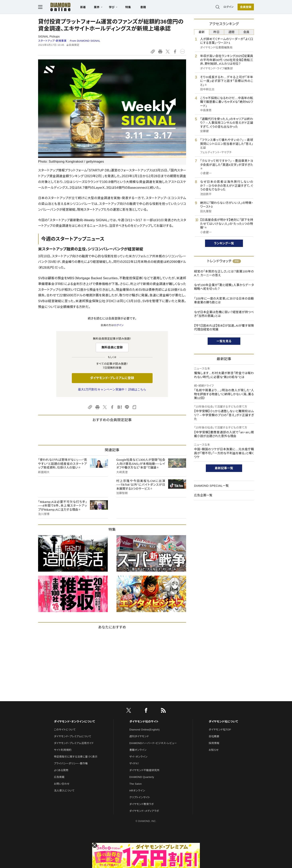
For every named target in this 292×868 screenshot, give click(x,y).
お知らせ (214, 750)
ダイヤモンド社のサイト (144, 722)
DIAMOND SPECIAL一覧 (211, 486)
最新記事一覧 (224, 468)
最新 (202, 32)
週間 (231, 32)
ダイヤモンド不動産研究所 (145, 770)
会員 (246, 32)
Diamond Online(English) (145, 730)
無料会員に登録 (112, 347)
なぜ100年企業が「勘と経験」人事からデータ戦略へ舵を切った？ (224, 287)
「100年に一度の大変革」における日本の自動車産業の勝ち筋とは (224, 300)
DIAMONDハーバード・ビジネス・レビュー (153, 743)
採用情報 (214, 743)
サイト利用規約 (63, 750)
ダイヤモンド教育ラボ (142, 804)
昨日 (217, 32)
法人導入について (64, 791)
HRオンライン (137, 791)
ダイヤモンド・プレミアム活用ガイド (74, 743)
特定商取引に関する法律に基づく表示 (76, 757)
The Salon (136, 784)
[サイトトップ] (56, 7)
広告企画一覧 (203, 495)
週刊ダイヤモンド (139, 736)
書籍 (143, 7)
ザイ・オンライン (139, 757)
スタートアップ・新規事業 (52, 41)
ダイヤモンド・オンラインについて (74, 722)
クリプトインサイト (140, 797)
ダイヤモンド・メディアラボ (144, 811)
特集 (128, 7)
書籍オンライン (138, 750)
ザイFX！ (134, 763)
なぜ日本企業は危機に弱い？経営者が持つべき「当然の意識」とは (224, 314)
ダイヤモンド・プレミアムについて (73, 736)
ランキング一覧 (224, 243)
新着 (83, 7)
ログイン (229, 7)
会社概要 (214, 736)
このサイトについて (65, 730)
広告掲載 (59, 777)
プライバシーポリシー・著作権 (71, 763)
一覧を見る (224, 341)
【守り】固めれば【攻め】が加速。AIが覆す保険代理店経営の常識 (224, 328)
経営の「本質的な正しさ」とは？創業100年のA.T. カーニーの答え (224, 273)
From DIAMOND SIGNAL (85, 41)
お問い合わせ (62, 784)
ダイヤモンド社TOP (220, 730)
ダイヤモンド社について (223, 722)
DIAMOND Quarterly (142, 777)
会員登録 (246, 7)
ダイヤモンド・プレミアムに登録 (112, 378)
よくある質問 (61, 770)
